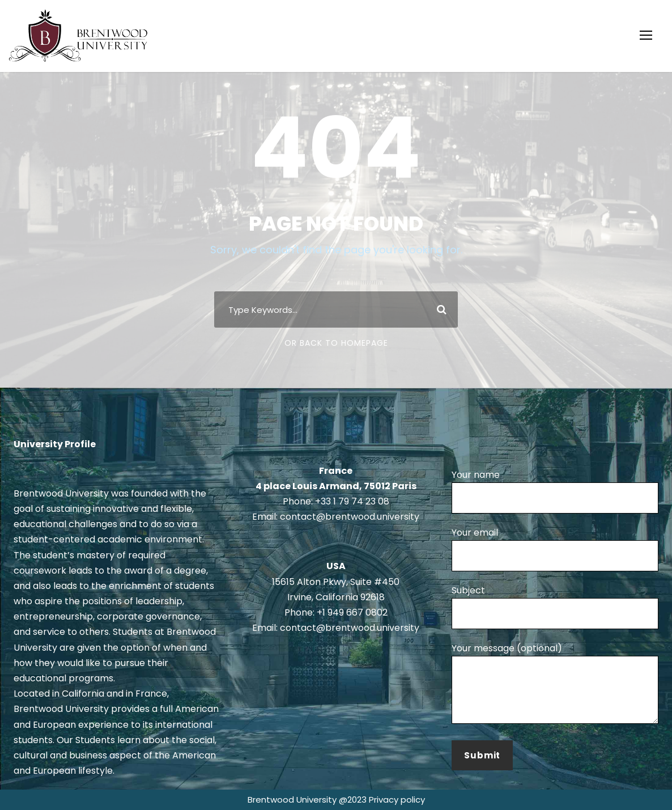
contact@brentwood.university (350, 517)
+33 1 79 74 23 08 (352, 501)
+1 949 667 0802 (352, 612)
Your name (555, 491)
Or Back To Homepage (336, 343)
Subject (555, 607)
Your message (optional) (555, 685)
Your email (555, 549)
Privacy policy (397, 800)
